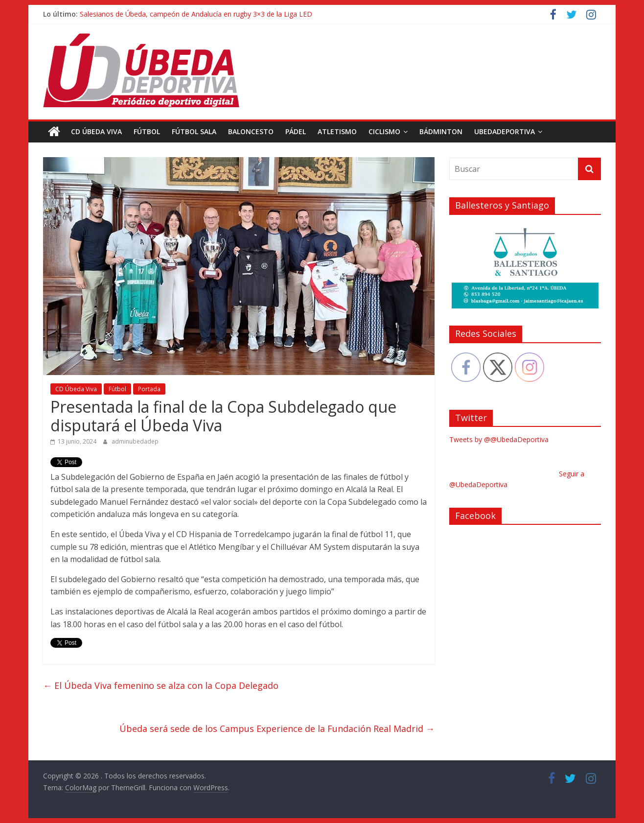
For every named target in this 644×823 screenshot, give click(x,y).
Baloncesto (251, 131)
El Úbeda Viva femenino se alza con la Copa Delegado (161, 685)
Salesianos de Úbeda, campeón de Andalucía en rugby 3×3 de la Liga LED (196, 14)
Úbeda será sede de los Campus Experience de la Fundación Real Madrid (277, 729)
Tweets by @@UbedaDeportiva (499, 439)
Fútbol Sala (194, 131)
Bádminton (441, 131)
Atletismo (337, 131)
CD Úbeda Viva (96, 131)
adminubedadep (135, 441)
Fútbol (147, 131)
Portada (149, 389)
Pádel (296, 131)
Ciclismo (384, 131)
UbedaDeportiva (505, 131)
